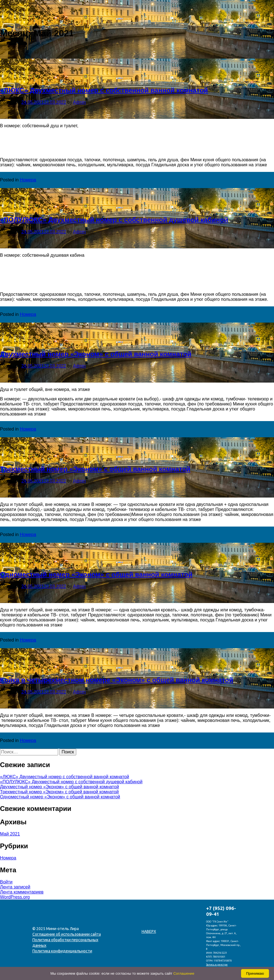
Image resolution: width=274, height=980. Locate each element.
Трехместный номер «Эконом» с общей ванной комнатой (95, 469)
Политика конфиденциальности (62, 951)
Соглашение (184, 973)
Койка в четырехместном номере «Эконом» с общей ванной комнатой (117, 680)
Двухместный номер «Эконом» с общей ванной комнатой (96, 354)
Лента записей (15, 887)
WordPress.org (15, 897)
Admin (79, 102)
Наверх (149, 931)
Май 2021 (10, 834)
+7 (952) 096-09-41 (221, 911)
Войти (6, 882)
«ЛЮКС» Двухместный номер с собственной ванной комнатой (104, 90)
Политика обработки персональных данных (65, 943)
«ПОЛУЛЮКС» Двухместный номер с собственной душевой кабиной (114, 220)
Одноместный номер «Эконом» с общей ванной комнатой (96, 574)
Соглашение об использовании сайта (67, 934)
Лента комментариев (22, 892)
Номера (28, 180)
